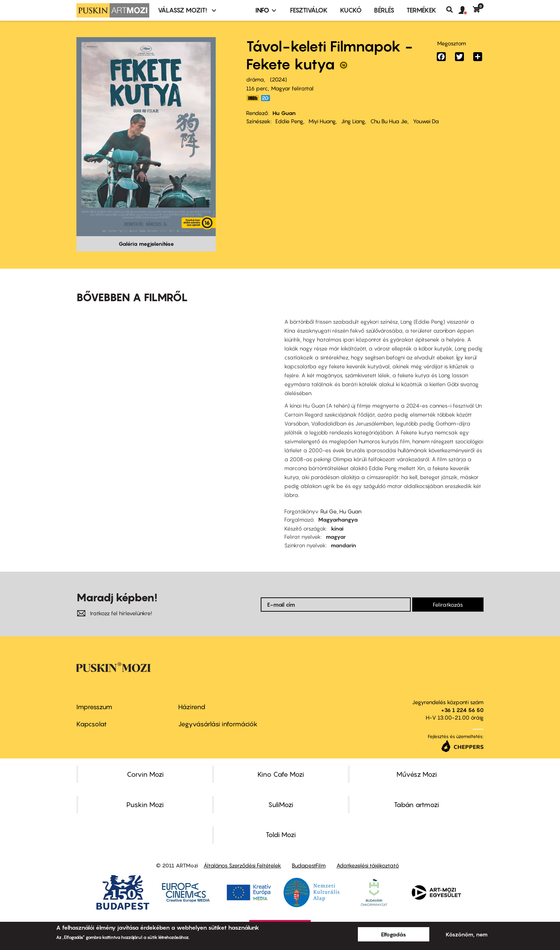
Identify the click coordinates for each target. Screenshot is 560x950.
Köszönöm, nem (467, 934)
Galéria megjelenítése (146, 244)
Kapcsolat (92, 724)
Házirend (192, 707)
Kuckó (351, 10)
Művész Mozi (417, 774)
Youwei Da (426, 121)
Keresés (452, 10)
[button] (466, 10)
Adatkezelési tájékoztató (368, 865)
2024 (278, 79)
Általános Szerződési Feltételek (242, 865)
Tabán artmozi (416, 805)
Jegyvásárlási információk (218, 724)
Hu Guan (284, 113)
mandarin (343, 545)
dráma (255, 79)
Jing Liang (353, 121)
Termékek (421, 10)
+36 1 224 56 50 (462, 710)
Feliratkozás (448, 605)
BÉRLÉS (384, 10)
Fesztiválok (309, 10)
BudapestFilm (309, 865)
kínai (337, 528)
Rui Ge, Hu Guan (341, 511)
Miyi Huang (322, 121)
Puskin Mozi (145, 805)
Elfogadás (394, 934)
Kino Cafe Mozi (281, 774)
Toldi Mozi (281, 835)
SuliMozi (281, 805)
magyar (336, 537)
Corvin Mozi (145, 774)
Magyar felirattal (292, 88)
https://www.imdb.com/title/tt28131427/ (252, 98)
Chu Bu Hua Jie (389, 121)
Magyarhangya (338, 519)
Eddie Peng (289, 121)
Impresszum (94, 707)
